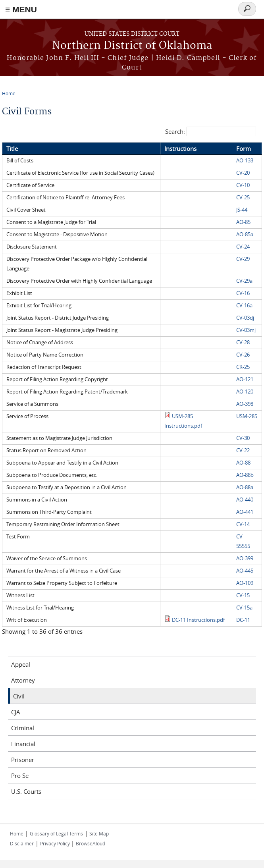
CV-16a (244, 306)
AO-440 (245, 500)
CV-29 (243, 259)
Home (9, 93)
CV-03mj (246, 330)
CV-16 (243, 293)
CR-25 (243, 367)
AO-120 (245, 392)
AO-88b (245, 475)
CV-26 (243, 355)
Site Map (99, 833)
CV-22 (243, 450)
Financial (23, 744)
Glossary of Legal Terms (56, 833)
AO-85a (245, 234)
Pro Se (20, 775)
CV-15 (243, 595)
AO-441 (245, 512)
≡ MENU (21, 9)
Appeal (21, 664)
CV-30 (243, 438)
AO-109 (245, 583)
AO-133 (245, 161)
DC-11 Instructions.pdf (198, 620)
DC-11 (243, 620)
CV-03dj (245, 318)
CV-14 (243, 524)
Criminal (23, 728)
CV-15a (244, 608)
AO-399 (245, 558)
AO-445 (245, 571)
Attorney (23, 680)
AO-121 (245, 379)
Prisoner (23, 760)
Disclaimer (22, 843)
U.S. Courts (26, 791)
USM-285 (247, 416)
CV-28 (243, 342)
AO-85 (243, 222)
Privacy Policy (56, 843)
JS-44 (242, 210)
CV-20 (243, 173)
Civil (19, 696)
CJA (16, 712)
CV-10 (243, 185)
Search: (211, 131)
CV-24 (243, 247)
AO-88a (245, 487)
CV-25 (243, 198)
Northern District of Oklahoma (132, 46)
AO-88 (243, 463)
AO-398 (245, 404)
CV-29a (244, 281)
